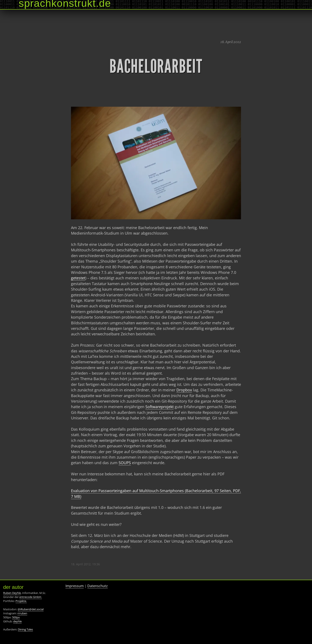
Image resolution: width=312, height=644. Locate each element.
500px (16, 617)
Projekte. (21, 601)
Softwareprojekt (160, 407)
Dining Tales (25, 629)
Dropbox (184, 390)
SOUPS (125, 463)
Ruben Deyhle (12, 593)
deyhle (17, 621)
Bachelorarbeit (156, 66)
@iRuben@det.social (31, 609)
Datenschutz (98, 586)
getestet (78, 278)
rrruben (22, 613)
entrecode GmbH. (31, 597)
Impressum (75, 586)
